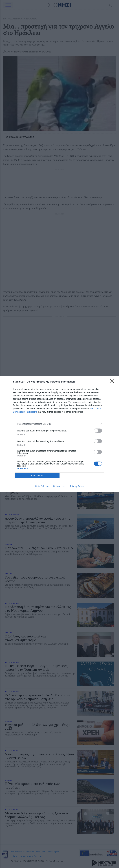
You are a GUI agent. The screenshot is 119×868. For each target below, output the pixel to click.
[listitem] (59, 424)
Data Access (59, 486)
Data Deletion (42, 486)
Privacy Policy (77, 486)
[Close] (113, 382)
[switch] (98, 431)
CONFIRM (37, 475)
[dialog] (59, 434)
